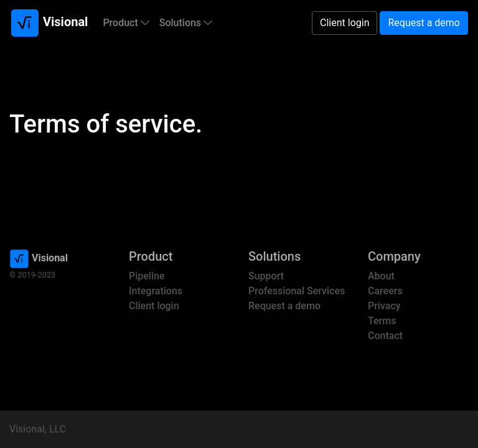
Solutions (186, 23)
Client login (344, 23)
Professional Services (297, 291)
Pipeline (147, 276)
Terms (382, 321)
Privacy (384, 306)
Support (266, 276)
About (381, 276)
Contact (385, 336)
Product (126, 23)
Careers (385, 291)
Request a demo (424, 23)
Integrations (156, 291)
